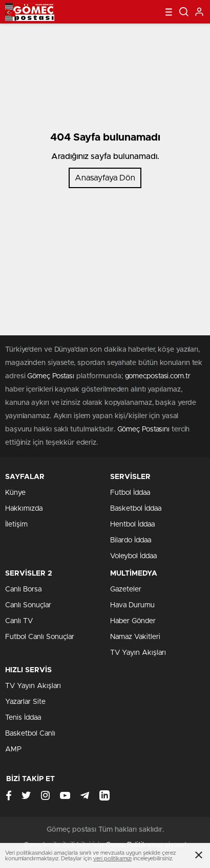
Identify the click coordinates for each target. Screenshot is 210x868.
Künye (15, 493)
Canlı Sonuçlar (28, 605)
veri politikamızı (112, 859)
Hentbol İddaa (132, 524)
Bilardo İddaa (131, 540)
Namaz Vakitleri (135, 637)
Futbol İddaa (130, 493)
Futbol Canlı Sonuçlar (40, 637)
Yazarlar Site (25, 702)
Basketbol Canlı (30, 734)
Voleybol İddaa (133, 556)
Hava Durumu (132, 605)
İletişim (16, 524)
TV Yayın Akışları (138, 653)
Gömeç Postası (51, 376)
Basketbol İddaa (136, 509)
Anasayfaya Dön (105, 178)
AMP (13, 749)
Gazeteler (126, 589)
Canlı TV (19, 621)
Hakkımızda (24, 509)
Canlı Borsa (23, 589)
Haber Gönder (133, 621)
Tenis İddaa (23, 718)
